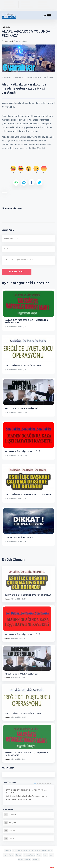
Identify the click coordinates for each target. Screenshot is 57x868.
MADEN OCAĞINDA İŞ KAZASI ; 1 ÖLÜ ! (23, 451)
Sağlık (44, 851)
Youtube (10, 831)
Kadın (45, 855)
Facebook (10, 815)
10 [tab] (50, 784)
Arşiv (5, 855)
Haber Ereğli (8, 41)
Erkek (51, 855)
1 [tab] (35, 784)
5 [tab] (42, 784)
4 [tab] (41, 784)
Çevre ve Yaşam (29, 855)
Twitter (9, 839)
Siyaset (38, 851)
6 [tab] (44, 784)
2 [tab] (38, 784)
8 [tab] (47, 784)
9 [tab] (49, 784)
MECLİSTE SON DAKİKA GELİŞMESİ (21, 408)
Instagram (10, 823)
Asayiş (11, 855)
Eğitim (50, 851)
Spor (14, 851)
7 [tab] (46, 784)
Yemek (39, 855)
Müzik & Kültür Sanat (25, 851)
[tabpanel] (28, 795)
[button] (49, 16)
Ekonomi (18, 855)
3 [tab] (39, 784)
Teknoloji (36, 859)
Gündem (7, 599)
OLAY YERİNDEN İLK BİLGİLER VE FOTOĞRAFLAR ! (28, 494)
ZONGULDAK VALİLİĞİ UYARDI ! (19, 537)
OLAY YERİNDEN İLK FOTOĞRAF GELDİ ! (23, 365)
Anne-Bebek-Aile (24, 859)
